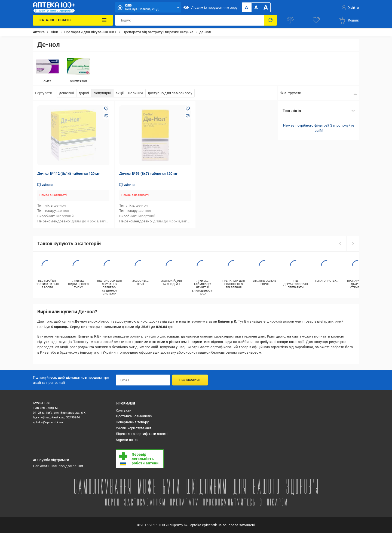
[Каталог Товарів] (73, 20)
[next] (353, 244)
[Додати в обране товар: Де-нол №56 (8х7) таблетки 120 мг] (188, 109)
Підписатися (190, 380)
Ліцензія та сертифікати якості (142, 434)
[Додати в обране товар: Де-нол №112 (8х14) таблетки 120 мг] (106, 109)
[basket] (349, 20)
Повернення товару (132, 422)
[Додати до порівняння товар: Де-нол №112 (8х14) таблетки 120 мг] (106, 116)
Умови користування (134, 428)
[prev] (340, 244)
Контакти (124, 410)
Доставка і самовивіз (134, 416)
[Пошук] (270, 20)
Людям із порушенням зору (210, 7)
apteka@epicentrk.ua (48, 422)
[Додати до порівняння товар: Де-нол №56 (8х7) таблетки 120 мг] (188, 116)
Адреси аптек (127, 440)
